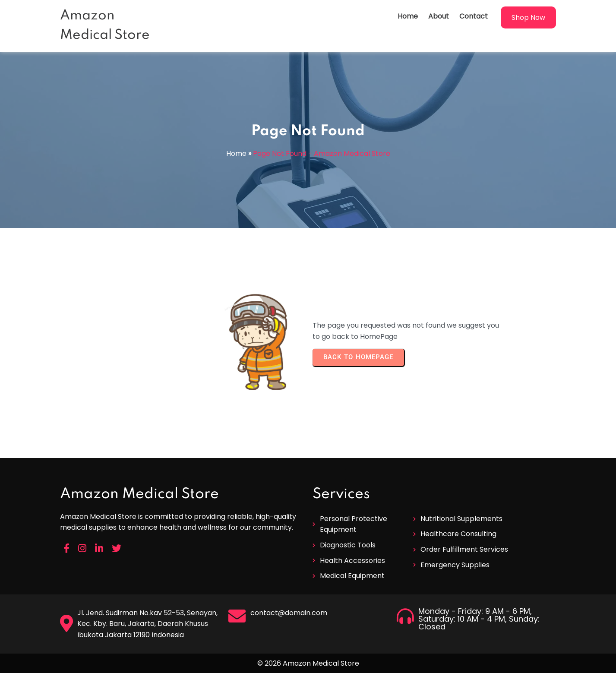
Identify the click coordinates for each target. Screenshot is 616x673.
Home (236, 153)
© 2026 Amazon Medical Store (308, 663)
